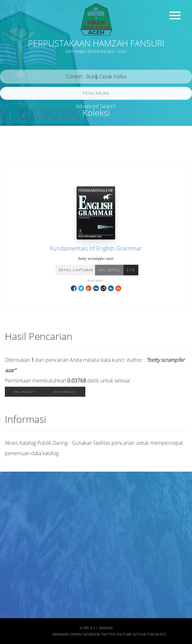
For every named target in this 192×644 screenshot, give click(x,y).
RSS (163, 634)
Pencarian (96, 94)
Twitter (108, 634)
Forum (153, 634)
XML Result (25, 393)
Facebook (91, 634)
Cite (131, 271)
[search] (96, 78)
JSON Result (65, 393)
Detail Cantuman (76, 271)
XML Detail (109, 271)
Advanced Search (96, 106)
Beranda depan (67, 634)
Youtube (124, 634)
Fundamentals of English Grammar (96, 249)
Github (139, 634)
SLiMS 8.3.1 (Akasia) (96, 628)
